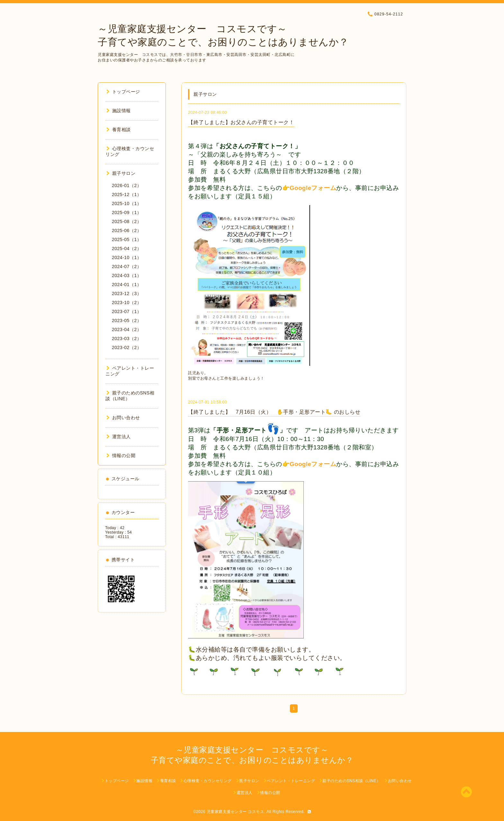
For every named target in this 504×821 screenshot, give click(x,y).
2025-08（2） (127, 221)
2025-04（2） (127, 248)
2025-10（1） (127, 203)
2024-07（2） (127, 266)
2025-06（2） (127, 230)
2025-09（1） (127, 212)
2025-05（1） (127, 239)
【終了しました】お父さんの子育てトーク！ (241, 122)
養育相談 (119, 130)
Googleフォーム (313, 188)
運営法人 (119, 437)
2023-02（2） (127, 347)
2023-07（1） (127, 311)
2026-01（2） (127, 185)
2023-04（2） (127, 329)
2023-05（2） (127, 320)
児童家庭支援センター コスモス (235, 812)
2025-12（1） (127, 194)
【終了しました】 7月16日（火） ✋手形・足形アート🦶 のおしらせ (274, 412)
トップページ (123, 92)
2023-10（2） (127, 302)
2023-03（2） (127, 338)
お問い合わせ (123, 418)
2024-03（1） (127, 275)
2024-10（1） (127, 257)
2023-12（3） (127, 293)
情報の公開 (121, 456)
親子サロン (121, 173)
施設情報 (119, 111)
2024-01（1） (127, 284)
